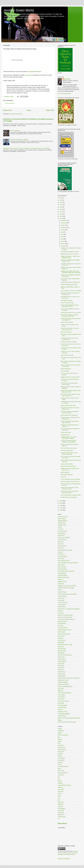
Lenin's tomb (61, 598)
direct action (61, 752)
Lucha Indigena (62, 605)
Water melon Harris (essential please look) (69, 718)
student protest (62, 817)
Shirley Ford (61, 668)
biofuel (59, 741)
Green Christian (62, 567)
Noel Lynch (61, 613)
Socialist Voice (62, 674)
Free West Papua (62, 556)
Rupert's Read (62, 659)
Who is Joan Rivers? (66, 332)
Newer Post (7, 110)
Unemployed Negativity (64, 714)
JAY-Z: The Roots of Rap (67, 303)
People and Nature (63, 628)
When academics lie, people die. (69, 415)
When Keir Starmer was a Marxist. (19, 139)
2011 (61, 219)
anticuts (60, 527)
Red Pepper (61, 642)
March (63, 241)
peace (59, 796)
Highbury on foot (62, 582)
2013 (61, 214)
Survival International (63, 684)
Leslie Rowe (61, 600)
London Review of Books (64, 785)
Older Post (50, 110)
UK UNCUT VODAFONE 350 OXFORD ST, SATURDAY (68, 441)
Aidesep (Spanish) (63, 521)
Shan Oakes (61, 665)
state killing (61, 812)
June (62, 234)
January (63, 246)
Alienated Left (61, 523)
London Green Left (63, 603)
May (62, 237)
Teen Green (61, 688)
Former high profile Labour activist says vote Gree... (70, 422)
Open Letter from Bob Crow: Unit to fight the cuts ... (70, 408)
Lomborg (60, 783)
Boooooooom (61, 535)
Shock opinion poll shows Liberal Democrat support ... (69, 492)
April (62, 239)
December (64, 221)
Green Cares (61, 565)
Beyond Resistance (66, 369)
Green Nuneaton (62, 569)
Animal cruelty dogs (63, 735)
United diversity (62, 716)
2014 (61, 212)
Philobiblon (61, 638)
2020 (61, 200)
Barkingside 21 (62, 533)
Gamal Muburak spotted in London (70, 252)
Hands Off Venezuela (63, 577)
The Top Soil (61, 699)
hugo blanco (61, 775)
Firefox (60, 764)
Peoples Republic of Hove (65, 630)
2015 (61, 209)
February (64, 244)
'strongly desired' (65, 435)
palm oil (60, 794)
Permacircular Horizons (64, 634)
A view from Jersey (63, 517)
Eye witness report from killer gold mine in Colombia (70, 412)
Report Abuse (62, 823)
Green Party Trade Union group (66, 571)
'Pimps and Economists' (67, 322)
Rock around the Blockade (65, 655)
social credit (61, 810)
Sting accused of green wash (68, 405)
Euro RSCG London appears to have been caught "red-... (70, 395)
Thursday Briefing (62, 705)
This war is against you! (67, 450)
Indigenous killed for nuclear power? (70, 377)
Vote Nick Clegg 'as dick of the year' (70, 481)
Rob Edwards (61, 653)
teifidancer (60, 691)
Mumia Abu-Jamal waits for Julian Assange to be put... (70, 488)
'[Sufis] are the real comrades (68, 466)
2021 (61, 198)
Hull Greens (61, 584)
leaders (60, 781)
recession (60, 806)
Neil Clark (60, 611)
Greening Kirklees (62, 575)
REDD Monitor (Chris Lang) (65, 644)
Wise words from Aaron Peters (69, 448)
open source (61, 789)
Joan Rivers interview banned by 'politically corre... (69, 339)
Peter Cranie (61, 636)
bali (59, 737)
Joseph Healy (29, 75)
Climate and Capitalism (64, 537)
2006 (61, 510)
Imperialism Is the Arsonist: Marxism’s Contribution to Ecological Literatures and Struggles (27, 148)
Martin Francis (62, 607)
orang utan (61, 792)
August (63, 230)
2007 (61, 508)
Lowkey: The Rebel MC (67, 464)
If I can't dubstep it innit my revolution (70, 479)
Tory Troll (60, 710)
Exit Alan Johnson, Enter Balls (69, 342)
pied (59, 800)
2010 (61, 501)
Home (29, 110)
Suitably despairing (63, 682)
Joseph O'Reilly (62, 592)
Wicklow (38, 72)
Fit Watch (60, 552)
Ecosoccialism (62, 758)
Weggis (60, 720)
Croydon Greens (62, 540)
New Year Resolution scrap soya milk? (71, 495)
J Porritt (60, 590)
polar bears (61, 802)
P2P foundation (62, 623)
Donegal (31, 72)
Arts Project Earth (62, 531)
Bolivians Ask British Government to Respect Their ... (70, 294)
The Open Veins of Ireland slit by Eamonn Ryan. (69, 384)
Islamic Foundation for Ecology (66, 588)
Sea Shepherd (62, 808)
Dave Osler (61, 542)
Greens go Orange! (66, 432)
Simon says (61, 670)
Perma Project (62, 632)
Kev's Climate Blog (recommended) (67, 594)
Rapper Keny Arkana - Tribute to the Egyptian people (70, 257)
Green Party (61, 771)
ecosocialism (61, 760)
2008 (61, 505)
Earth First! (61, 548)
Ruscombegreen (62, 661)
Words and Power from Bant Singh (67, 722)
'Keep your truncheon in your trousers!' (71, 312)
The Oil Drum (61, 697)
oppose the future (62, 621)
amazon (60, 733)
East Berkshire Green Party (65, 550)
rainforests (61, 804)
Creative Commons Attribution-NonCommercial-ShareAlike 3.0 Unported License (68, 853)
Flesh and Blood (65, 371)
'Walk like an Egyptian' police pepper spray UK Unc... (70, 261)
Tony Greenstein (62, 707)
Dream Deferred (62, 546)
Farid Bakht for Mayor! (67, 300)
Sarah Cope (61, 663)
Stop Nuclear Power (63, 680)
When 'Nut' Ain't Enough (67, 355)
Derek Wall (67, 79)
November (64, 223)
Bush (59, 743)
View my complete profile (64, 94)
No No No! (63, 477)
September (64, 227)
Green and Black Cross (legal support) (68, 563)
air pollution (61, 731)
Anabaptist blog (62, 525)
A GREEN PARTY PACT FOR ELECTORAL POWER (69, 438)
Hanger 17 (61, 579)
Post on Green (62, 640)
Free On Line (61, 554)
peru (59, 798)
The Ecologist (61, 695)
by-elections (61, 745)
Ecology (60, 756)
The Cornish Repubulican (64, 693)
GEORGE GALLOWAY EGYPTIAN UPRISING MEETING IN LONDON (71, 272)
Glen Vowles (61, 558)
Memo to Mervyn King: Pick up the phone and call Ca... (70, 329)
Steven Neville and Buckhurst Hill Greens (69, 678)
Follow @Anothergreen (64, 859)
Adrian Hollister (62, 519)
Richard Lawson (62, 651)
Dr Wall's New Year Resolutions (69, 497)
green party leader (63, 773)
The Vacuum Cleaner (63, 701)
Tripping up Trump (63, 712)
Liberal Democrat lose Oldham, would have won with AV (71, 391)
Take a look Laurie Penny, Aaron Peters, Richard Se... (69, 453)
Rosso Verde (61, 657)
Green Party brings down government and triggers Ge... (71, 319)
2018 (61, 202)
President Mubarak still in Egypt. (69, 285)
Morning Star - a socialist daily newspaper (69, 609)
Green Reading (62, 573)
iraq (59, 779)
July (62, 232)
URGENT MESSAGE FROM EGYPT (70, 282)
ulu (59, 819)
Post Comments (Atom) (16, 114)
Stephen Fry (61, 815)
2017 (61, 205)
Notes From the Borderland (65, 617)
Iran (59, 777)
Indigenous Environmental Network (67, 586)
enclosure (60, 762)
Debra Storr (61, 544)
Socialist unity (61, 672)
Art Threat (60, 529)
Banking (60, 739)
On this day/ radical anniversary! (66, 619)
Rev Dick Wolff (62, 649)
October (63, 225)
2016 (61, 207)
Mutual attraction (65, 472)
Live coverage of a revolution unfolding (71, 291)
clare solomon (61, 747)
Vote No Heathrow (15, 131)
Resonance (61, 647)
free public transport (63, 766)
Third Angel (61, 703)
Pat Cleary (61, 626)
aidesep (60, 729)
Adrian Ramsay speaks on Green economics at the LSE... (69, 316)
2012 (61, 216)
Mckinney (60, 787)
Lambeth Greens (62, 596)
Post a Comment (10, 103)
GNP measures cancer (64, 561)
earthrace (60, 754)
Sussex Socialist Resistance (65, 686)
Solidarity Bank (62, 676)
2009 (61, 503)
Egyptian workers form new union (69, 254)
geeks (59, 768)
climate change (62, 750)
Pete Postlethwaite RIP (67, 475)
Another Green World (19, 10)
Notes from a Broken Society (65, 615)
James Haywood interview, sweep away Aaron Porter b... (70, 306)
